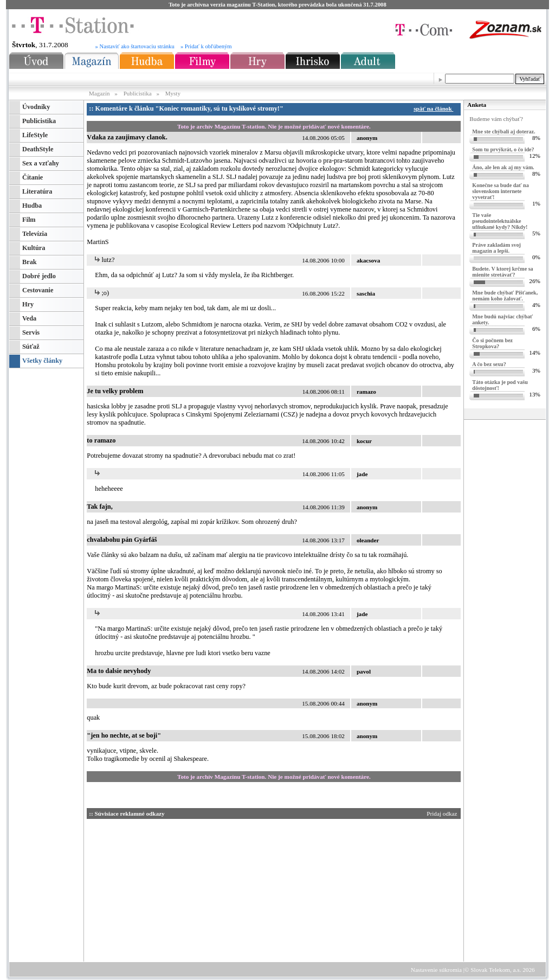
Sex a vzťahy (41, 163)
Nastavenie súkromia (436, 970)
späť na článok (435, 108)
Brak (30, 262)
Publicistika (138, 93)
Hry (28, 304)
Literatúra (37, 191)
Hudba (32, 206)
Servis (31, 332)
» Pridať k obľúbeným (206, 46)
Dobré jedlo (39, 276)
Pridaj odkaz (443, 814)
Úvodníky (36, 107)
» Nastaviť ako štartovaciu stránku (135, 46)
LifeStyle (35, 135)
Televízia (35, 234)
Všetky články (42, 361)
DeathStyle (38, 149)
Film (29, 220)
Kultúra (34, 248)
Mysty (173, 93)
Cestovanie (38, 290)
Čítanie (33, 177)
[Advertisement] (190, 888)
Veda (29, 318)
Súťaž (31, 347)
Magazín (100, 93)
